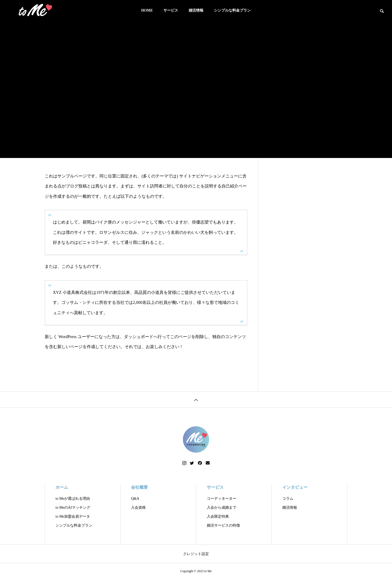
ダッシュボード (139, 337)
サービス (171, 10)
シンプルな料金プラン (232, 10)
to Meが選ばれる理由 (73, 499)
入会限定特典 (218, 516)
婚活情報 (196, 10)
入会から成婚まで (222, 508)
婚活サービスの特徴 (223, 525)
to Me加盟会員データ (73, 516)
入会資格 (138, 508)
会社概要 (139, 487)
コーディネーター (222, 499)
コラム (288, 499)
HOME (147, 10)
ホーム (62, 487)
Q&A (135, 499)
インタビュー (295, 487)
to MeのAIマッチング (73, 508)
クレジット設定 (196, 554)
